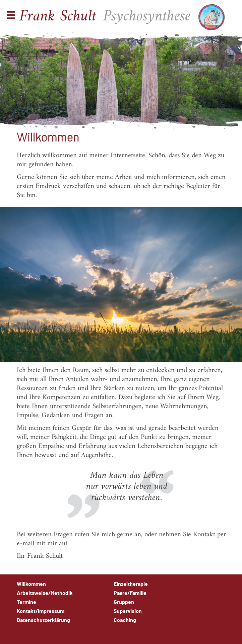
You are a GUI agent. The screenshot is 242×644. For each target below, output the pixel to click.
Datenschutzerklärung (43, 620)
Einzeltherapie (131, 584)
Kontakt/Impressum (41, 611)
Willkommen (31, 584)
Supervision (128, 611)
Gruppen (124, 602)
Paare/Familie (130, 593)
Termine (26, 602)
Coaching (125, 620)
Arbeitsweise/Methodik (45, 593)
